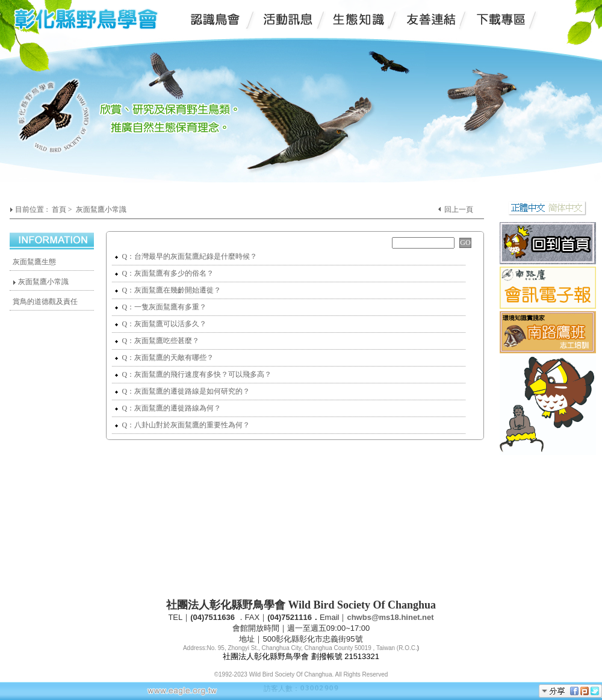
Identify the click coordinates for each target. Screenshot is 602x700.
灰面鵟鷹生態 (34, 262)
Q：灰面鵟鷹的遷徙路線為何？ (168, 408)
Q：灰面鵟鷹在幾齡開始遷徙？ (168, 290)
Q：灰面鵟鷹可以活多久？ (161, 324)
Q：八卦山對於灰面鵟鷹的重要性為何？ (182, 425)
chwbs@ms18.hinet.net (390, 617)
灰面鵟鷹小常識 (101, 209)
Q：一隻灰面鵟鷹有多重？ (161, 307)
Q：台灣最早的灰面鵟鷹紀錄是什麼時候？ (186, 256)
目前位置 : (32, 209)
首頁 (59, 209)
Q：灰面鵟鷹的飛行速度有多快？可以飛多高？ (193, 374)
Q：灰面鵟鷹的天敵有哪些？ (164, 358)
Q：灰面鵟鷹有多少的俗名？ (164, 273)
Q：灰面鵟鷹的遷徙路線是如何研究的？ (182, 391)
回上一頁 (459, 209)
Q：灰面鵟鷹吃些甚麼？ (157, 341)
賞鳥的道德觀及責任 (45, 302)
